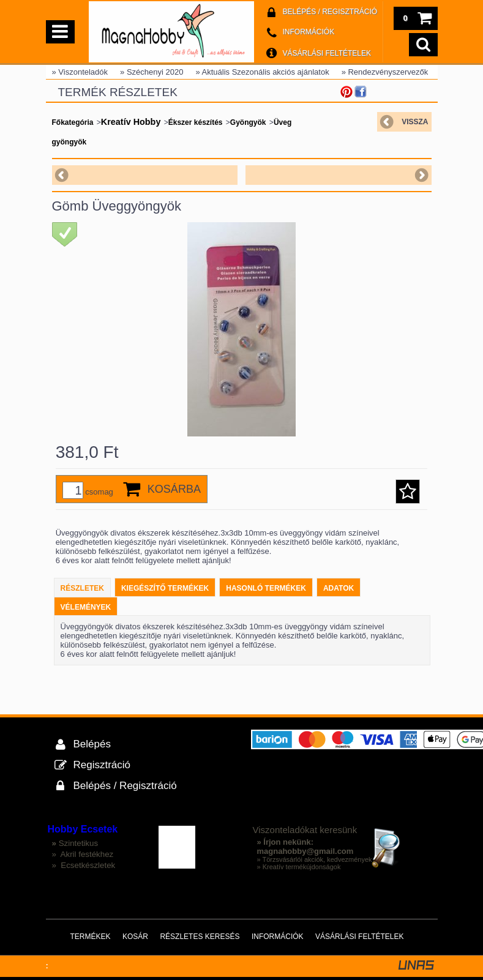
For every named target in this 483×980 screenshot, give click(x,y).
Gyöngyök (248, 122)
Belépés (92, 744)
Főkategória (73, 122)
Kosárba (174, 489)
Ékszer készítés (196, 122)
